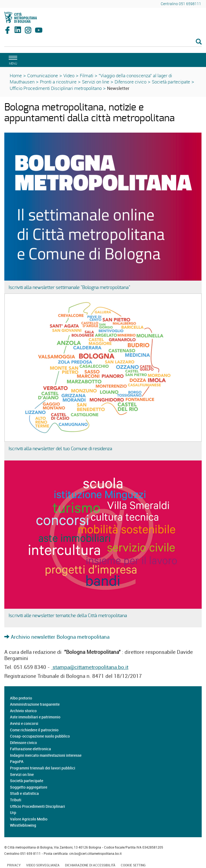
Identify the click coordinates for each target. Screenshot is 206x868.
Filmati (87, 75)
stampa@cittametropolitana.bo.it (90, 667)
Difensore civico (131, 82)
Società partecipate (171, 82)
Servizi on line (96, 82)
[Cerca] (103, 42)
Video (69, 75)
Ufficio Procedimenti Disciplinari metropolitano (56, 88)
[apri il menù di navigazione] (12, 60)
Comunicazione (43, 75)
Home (16, 75)
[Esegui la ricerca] (199, 42)
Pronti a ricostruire (58, 82)
